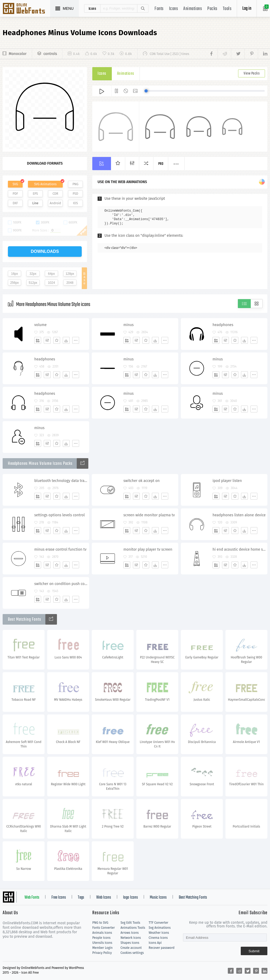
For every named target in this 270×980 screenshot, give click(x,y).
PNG (76, 184)
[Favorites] (57, 340)
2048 (70, 283)
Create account (131, 948)
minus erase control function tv (60, 549)
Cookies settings (132, 953)
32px (33, 274)
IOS (75, 203)
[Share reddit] (224, 54)
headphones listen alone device (239, 515)
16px (15, 274)
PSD (75, 194)
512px (33, 283)
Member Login (102, 948)
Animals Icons (102, 933)
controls (50, 54)
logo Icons (131, 898)
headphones (223, 325)
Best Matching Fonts (193, 898)
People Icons (101, 938)
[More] (76, 340)
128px (70, 274)
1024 (52, 283)
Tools (227, 9)
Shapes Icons (130, 943)
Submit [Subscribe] (254, 951)
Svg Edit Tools (130, 923)
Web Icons (104, 898)
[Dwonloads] (66, 340)
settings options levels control (60, 515)
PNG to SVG (100, 923)
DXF (15, 203)
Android (56, 203)
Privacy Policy (102, 953)
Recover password (162, 948)
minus (129, 325)
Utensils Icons (102, 943)
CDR (55, 194)
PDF (15, 194)
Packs (212, 9)
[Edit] (47, 340)
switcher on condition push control (62, 584)
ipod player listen (227, 481)
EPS (35, 194)
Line (35, 203)
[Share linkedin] (263, 54)
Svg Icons (26, 9)
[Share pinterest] (251, 54)
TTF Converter (158, 923)
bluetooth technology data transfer (62, 481)
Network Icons (131, 938)
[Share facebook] (213, 54)
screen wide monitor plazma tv (149, 515)
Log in (247, 9)
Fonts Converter (103, 928)
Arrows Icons (130, 933)
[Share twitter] (238, 54)
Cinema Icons (158, 938)
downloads (45, 251)
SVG (15, 184)
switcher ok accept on (142, 481)
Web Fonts (32, 898)
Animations (193, 9)
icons (92, 8)
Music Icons (158, 898)
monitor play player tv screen (148, 549)
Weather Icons (159, 933)
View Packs (252, 74)
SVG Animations (45, 184)
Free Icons (59, 898)
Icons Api (155, 943)
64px (51, 274)
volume (40, 325)
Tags (81, 898)
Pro (161, 164)
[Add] (38, 340)
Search (143, 8)
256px (15, 283)
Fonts (159, 9)
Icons (174, 9)
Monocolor (18, 54)
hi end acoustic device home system (240, 549)
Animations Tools (133, 928)
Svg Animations (160, 928)
